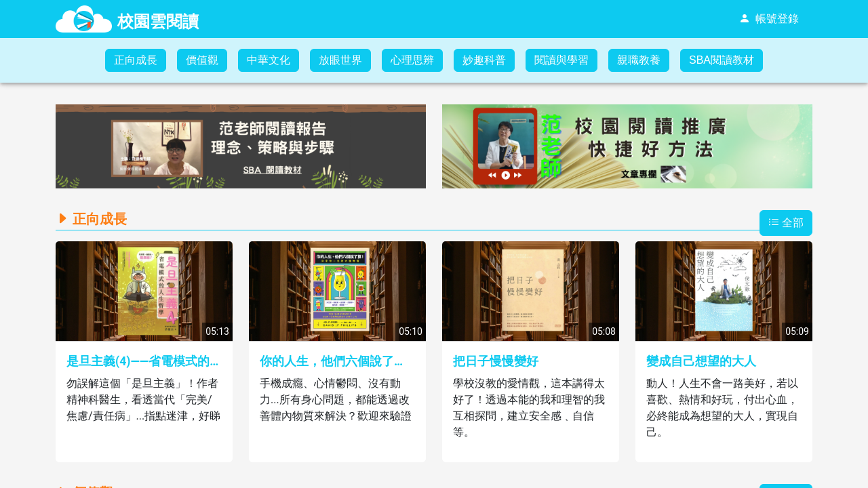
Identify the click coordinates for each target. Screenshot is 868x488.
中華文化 (269, 60)
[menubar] (646, 19)
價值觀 (202, 60)
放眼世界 (340, 60)
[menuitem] (769, 19)
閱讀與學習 (561, 60)
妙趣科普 (484, 60)
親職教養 (639, 60)
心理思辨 (412, 60)
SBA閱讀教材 (722, 60)
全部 (786, 223)
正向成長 (136, 60)
